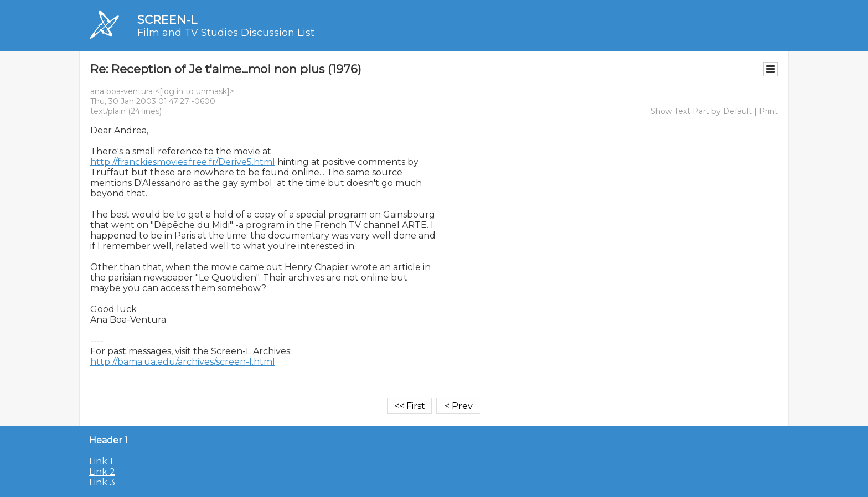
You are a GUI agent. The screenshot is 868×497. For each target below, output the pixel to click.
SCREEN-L (167, 20)
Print (768, 111)
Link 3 (102, 482)
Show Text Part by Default (701, 111)
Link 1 (101, 461)
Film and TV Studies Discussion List (226, 33)
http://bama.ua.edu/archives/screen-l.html (183, 362)
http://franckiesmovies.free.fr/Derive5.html (183, 162)
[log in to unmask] (195, 91)
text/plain (108, 111)
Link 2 (102, 472)
